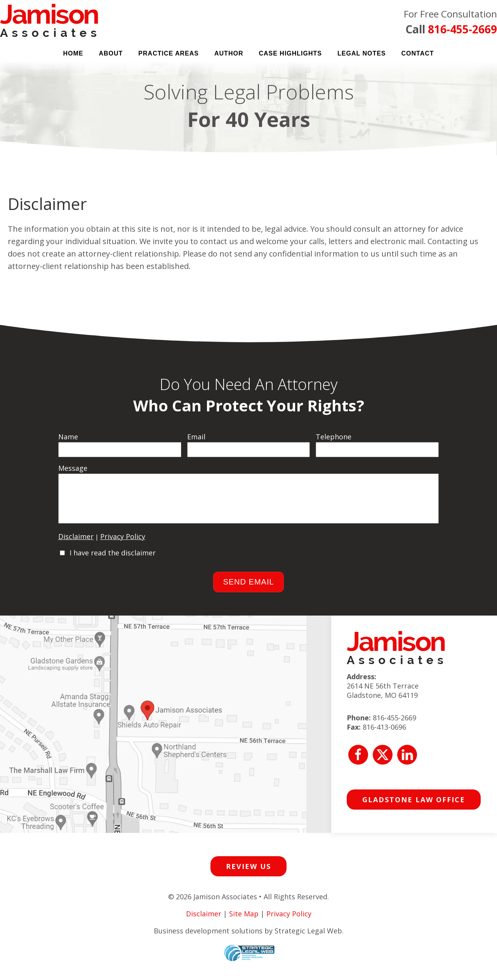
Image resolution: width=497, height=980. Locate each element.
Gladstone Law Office (414, 807)
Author (229, 53)
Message (73, 468)
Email (196, 437)
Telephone (334, 437)
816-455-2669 (462, 29)
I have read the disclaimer (113, 560)
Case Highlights (290, 53)
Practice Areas (169, 53)
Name (68, 437)
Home (73, 53)
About (111, 53)
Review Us (248, 874)
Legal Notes (362, 53)
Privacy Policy (123, 544)
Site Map (244, 921)
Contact (418, 53)
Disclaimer (76, 544)
